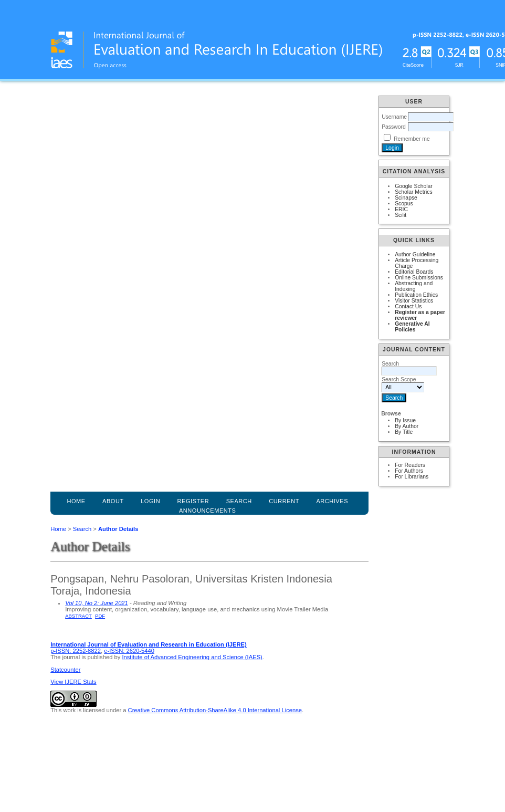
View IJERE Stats (73, 682)
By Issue (405, 420)
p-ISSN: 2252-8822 (76, 651)
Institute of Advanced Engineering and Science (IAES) (192, 657)
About (113, 501)
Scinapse (406, 198)
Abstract (78, 616)
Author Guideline (415, 254)
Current (284, 501)
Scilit (401, 215)
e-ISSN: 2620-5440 (129, 651)
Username (394, 117)
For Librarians (412, 477)
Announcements (208, 511)
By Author (407, 426)
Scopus (404, 204)
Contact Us (408, 306)
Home (76, 501)
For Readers (410, 465)
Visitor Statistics (414, 301)
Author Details (118, 529)
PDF (100, 616)
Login (150, 501)
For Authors (409, 471)
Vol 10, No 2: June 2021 (97, 603)
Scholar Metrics (414, 192)
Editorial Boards (414, 272)
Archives (332, 501)
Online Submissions (419, 278)
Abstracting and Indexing (414, 286)
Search (82, 529)
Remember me (412, 139)
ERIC (401, 209)
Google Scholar (414, 186)
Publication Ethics (416, 295)
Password (394, 127)
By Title (404, 432)
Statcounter (65, 670)
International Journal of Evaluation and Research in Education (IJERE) (149, 644)
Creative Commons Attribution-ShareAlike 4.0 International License (215, 710)
